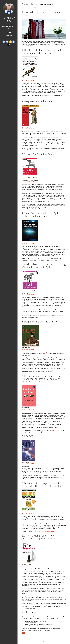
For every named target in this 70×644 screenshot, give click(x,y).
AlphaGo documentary (41, 352)
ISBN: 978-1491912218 (28, 182)
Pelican (42, 643)
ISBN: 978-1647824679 (28, 409)
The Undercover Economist (49, 531)
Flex (47, 643)
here (45, 209)
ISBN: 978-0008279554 (28, 464)
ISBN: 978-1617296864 (28, 129)
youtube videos (56, 430)
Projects (9, 35)
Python (39, 8)
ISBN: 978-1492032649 (28, 80)
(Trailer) (61, 352)
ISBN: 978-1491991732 (28, 295)
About (9, 33)
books (23, 633)
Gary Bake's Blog (9, 19)
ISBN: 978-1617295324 (28, 349)
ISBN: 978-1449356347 (28, 566)
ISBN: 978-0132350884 (28, 244)
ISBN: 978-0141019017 (28, 513)
